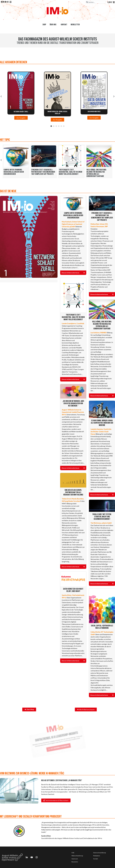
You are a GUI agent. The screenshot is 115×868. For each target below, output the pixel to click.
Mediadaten (97, 856)
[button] (1, 96)
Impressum (75, 859)
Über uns (53, 25)
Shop (44, 25)
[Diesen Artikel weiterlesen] (73, 273)
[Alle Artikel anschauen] (86, 709)
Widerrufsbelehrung (77, 856)
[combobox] (96, 2)
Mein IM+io (6, 2)
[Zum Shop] (29, 709)
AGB (73, 853)
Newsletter (75, 25)
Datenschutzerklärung (100, 853)
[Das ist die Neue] (29, 237)
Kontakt (64, 25)
